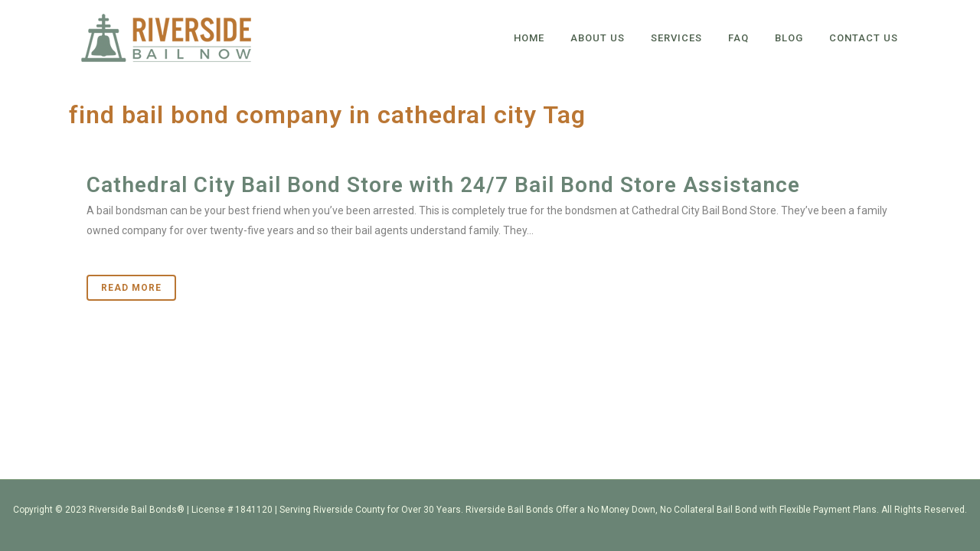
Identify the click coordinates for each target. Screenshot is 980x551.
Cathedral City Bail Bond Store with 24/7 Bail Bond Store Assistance (443, 185)
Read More (131, 288)
